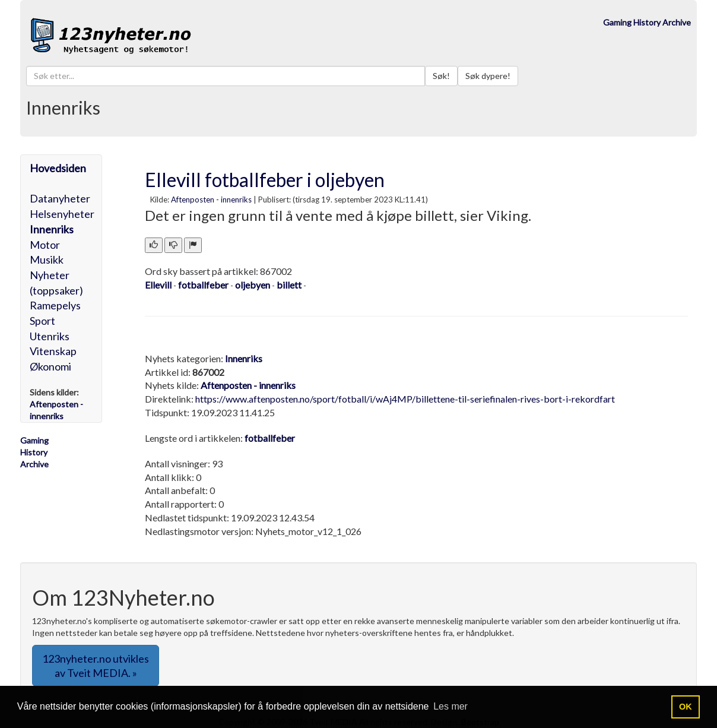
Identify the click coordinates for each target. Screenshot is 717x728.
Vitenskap (53, 351)
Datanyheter (60, 198)
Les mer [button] (450, 706)
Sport (42, 321)
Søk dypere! (488, 76)
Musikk (47, 259)
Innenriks (52, 229)
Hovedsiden (58, 168)
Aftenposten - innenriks (211, 200)
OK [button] (686, 707)
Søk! (441, 76)
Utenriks (50, 336)
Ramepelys (55, 305)
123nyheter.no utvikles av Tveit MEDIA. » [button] (96, 666)
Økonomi (50, 366)
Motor (45, 245)
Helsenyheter (62, 214)
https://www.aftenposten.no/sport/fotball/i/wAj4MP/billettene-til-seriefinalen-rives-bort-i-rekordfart (405, 399)
